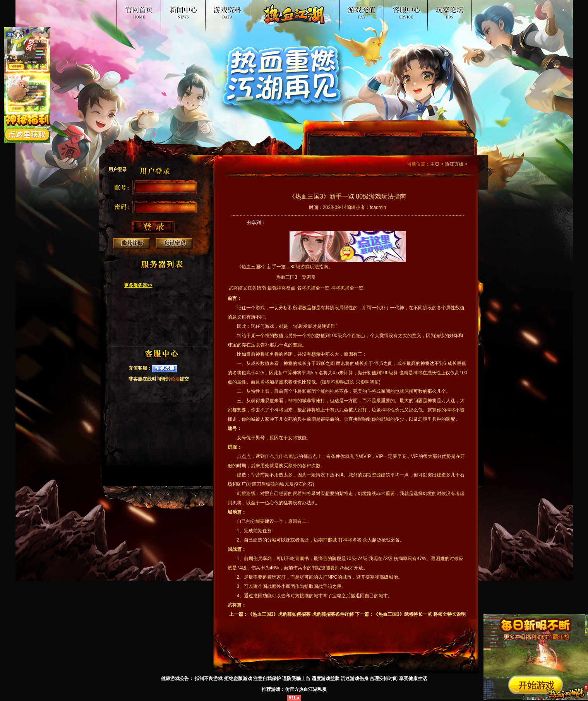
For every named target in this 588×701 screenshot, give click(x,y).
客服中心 (397, 9)
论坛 (175, 379)
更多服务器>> (138, 285)
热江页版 (454, 164)
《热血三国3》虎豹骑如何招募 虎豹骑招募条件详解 (301, 614)
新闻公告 (191, 9)
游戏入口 (347, 9)
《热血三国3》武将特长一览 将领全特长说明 (420, 614)
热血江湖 (141, 9)
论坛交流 (446, 9)
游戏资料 (240, 9)
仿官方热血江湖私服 (306, 689)
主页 (435, 164)
